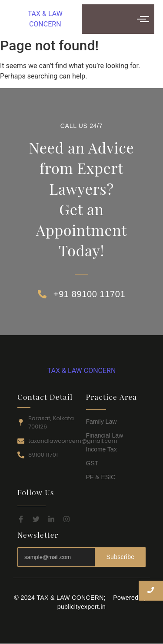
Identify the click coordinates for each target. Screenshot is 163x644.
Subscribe (120, 557)
